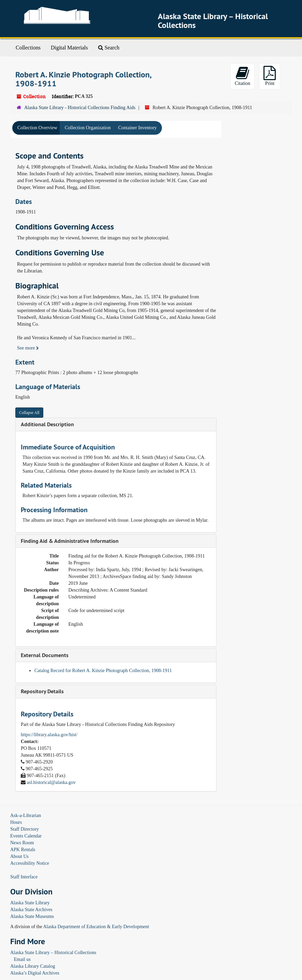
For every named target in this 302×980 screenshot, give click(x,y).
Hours (16, 822)
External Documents (45, 655)
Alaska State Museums (32, 916)
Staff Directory (25, 829)
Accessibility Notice (30, 863)
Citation (243, 76)
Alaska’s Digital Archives (35, 973)
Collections (28, 48)
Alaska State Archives (31, 910)
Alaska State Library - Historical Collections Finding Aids (80, 108)
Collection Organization (88, 128)
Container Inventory (138, 128)
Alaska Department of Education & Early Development (96, 927)
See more (28, 348)
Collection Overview (37, 128)
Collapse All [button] (29, 413)
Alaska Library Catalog (33, 966)
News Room (22, 843)
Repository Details (42, 691)
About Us (19, 856)
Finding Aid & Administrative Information (70, 541)
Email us (22, 959)
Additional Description (47, 424)
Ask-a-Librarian (26, 815)
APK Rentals (23, 850)
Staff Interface (24, 877)
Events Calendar (26, 836)
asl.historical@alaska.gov (51, 782)
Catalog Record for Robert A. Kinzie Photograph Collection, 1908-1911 (103, 671)
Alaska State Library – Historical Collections (53, 953)
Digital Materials (69, 48)
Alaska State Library (30, 903)
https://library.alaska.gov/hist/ (49, 735)
